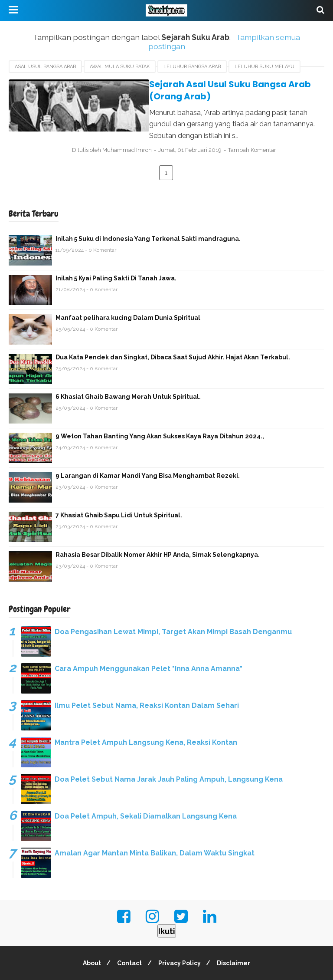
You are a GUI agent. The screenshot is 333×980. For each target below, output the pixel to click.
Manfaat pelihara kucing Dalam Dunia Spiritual (128, 294)
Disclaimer (237, 940)
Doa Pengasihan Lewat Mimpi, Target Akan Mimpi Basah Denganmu (173, 608)
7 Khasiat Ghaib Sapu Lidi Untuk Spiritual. (119, 492)
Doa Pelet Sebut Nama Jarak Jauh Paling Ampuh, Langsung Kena (169, 756)
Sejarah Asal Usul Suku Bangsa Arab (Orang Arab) (206, 84)
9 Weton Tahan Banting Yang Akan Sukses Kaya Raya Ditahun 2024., (160, 413)
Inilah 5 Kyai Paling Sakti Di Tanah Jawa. (116, 255)
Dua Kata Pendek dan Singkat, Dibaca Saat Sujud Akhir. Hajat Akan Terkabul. (173, 334)
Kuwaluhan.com (185, 968)
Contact (129, 940)
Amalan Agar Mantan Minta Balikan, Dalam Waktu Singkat (155, 830)
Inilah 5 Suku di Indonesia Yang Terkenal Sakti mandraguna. (148, 215)
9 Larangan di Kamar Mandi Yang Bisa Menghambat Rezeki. (148, 452)
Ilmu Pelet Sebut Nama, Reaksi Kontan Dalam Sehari (147, 682)
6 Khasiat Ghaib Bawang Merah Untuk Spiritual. (128, 373)
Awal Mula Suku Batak (120, 67)
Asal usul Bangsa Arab (45, 67)
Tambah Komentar (273, 126)
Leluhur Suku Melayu (264, 67)
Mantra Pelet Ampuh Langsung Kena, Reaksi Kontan (146, 719)
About (88, 940)
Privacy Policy (181, 940)
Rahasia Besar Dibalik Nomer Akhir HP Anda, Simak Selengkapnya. (158, 531)
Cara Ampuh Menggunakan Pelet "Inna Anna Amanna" (149, 645)
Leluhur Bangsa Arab (192, 67)
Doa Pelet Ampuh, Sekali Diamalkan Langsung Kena (146, 793)
